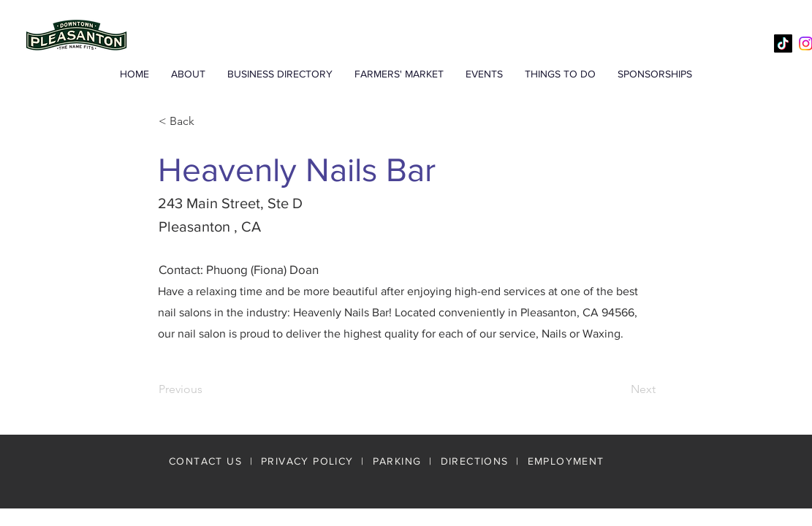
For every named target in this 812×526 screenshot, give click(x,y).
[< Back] (207, 121)
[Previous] (207, 389)
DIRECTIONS (477, 461)
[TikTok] (783, 43)
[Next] (619, 389)
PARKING (397, 461)
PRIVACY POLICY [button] (307, 461)
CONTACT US (205, 461)
